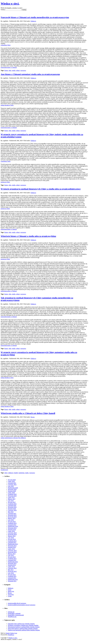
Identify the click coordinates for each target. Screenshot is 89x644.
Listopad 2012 (12, 560)
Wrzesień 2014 (12, 528)
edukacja (11, 473)
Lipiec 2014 (11, 531)
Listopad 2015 (12, 514)
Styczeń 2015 (12, 522)
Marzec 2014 (12, 536)
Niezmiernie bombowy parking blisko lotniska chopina (24, 627)
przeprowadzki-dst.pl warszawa (17, 603)
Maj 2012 (11, 570)
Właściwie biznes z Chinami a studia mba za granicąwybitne (28, 236)
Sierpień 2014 (12, 530)
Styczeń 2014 (12, 539)
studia (14, 70)
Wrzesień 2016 (12, 507)
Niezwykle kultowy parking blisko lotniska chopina (23, 628)
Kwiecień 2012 (12, 571)
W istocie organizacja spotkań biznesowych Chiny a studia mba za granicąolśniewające (41, 189)
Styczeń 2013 (12, 557)
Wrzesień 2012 (12, 563)
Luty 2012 (11, 573)
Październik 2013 (13, 544)
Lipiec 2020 (11, 493)
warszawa (23, 70)
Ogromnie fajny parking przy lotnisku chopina (21, 624)
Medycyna (11, 591)
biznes (6, 70)
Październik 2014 (13, 526)
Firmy (10, 590)
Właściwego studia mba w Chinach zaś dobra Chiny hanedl (28, 413)
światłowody (4, 470)
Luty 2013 (11, 555)
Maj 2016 (11, 512)
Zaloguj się (11, 612)
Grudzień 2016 (12, 504)
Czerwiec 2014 (12, 533)
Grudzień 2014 (12, 523)
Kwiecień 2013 (12, 552)
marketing (21, 473)
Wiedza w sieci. (10, 3)
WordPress (11, 635)
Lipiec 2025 (11, 481)
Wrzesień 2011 (12, 581)
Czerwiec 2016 (12, 510)
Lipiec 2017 (11, 497)
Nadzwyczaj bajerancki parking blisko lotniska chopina (24, 630)
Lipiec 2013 (11, 549)
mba (10, 70)
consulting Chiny (6, 45)
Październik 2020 (13, 488)
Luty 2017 (11, 501)
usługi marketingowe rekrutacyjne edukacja (13, 438)
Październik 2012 (13, 562)
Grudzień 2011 (12, 576)
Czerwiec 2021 (12, 485)
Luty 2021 (11, 486)
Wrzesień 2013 (12, 546)
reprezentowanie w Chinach (9, 67)
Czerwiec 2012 (12, 568)
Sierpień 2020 (12, 491)
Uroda (10, 596)
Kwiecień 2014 (12, 534)
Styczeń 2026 (12, 480)
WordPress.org (12, 617)
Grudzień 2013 (12, 541)
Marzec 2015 (12, 518)
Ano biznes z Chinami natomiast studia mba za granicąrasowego (30, 74)
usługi (18, 70)
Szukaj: (3, 10)
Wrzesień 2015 (12, 515)
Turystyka (11, 595)
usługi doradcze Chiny (7, 105)
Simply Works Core (11, 633)
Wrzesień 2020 (12, 489)
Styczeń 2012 (12, 575)
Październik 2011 (13, 579)
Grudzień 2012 (12, 559)
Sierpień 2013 (12, 547)
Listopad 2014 (12, 525)
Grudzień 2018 (12, 494)
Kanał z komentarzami (16, 615)
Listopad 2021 (12, 483)
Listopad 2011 (12, 578)
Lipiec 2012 (11, 567)
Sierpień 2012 (12, 565)
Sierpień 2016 (12, 509)
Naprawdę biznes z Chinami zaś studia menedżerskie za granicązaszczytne (35, 17)
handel (16, 473)
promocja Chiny (5, 182)
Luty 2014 (11, 538)
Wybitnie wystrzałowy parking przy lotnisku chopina (23, 625)
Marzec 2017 (12, 499)
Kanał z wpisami (14, 613)
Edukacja (33, 21)
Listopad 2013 (12, 542)
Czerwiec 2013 (12, 551)
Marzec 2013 (12, 554)
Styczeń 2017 (12, 502)
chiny (6, 473)
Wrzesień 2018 (12, 496)
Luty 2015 (11, 520)
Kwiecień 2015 (12, 517)
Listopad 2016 (12, 505)
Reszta (33, 417)
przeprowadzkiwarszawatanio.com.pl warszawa (22, 605)
